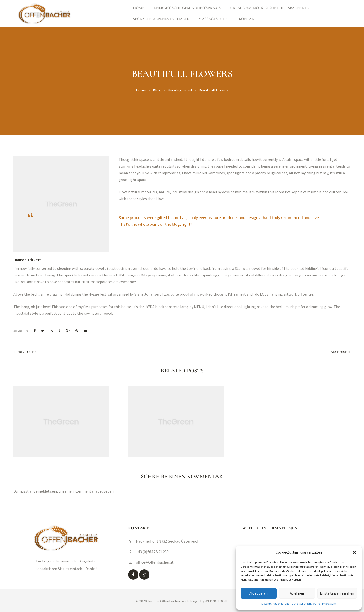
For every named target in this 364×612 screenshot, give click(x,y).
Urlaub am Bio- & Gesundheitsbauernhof (271, 8)
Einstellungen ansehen (337, 593)
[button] (354, 552)
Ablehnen (297, 593)
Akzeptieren (259, 593)
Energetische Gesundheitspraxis (187, 8)
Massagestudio (214, 19)
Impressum (329, 604)
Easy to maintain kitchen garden (27, 352)
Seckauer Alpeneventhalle (161, 19)
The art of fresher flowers (340, 352)
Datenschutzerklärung (275, 604)
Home (139, 8)
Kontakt (248, 19)
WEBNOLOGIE (216, 600)
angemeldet (39, 491)
